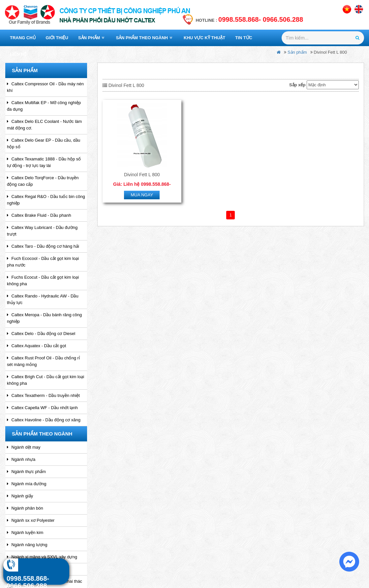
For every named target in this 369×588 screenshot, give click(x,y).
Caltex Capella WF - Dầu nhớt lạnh (42, 408)
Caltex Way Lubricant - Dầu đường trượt (42, 231)
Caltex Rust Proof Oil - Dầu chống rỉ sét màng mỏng (43, 361)
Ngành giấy (20, 496)
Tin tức (244, 38)
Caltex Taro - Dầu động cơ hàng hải (43, 246)
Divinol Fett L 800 (142, 174)
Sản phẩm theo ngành (144, 38)
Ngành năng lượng (27, 545)
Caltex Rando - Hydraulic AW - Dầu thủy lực (43, 299)
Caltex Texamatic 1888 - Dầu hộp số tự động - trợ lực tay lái (44, 162)
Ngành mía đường (27, 484)
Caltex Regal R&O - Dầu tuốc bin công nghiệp (46, 200)
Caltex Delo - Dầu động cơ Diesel (41, 334)
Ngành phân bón (25, 508)
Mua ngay (142, 194)
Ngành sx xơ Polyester (31, 520)
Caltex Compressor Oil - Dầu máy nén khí (45, 87)
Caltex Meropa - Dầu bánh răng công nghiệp (44, 318)
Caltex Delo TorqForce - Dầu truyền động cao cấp (43, 181)
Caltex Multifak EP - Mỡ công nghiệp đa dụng (44, 106)
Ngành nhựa (21, 459)
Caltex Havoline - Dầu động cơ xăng (44, 420)
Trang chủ (23, 38)
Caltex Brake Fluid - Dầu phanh (39, 215)
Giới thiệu (57, 38)
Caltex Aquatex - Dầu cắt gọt (36, 346)
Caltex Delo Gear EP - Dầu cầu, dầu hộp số (44, 143)
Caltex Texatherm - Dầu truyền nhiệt (43, 395)
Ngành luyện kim (25, 532)
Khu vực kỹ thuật (204, 38)
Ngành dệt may (24, 447)
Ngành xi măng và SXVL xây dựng (42, 557)
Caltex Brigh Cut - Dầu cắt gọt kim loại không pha (46, 380)
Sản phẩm (91, 38)
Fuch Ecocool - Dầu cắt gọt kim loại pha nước (43, 262)
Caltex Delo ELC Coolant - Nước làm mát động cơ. (44, 125)
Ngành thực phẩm (26, 472)
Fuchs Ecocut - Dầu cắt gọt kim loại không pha (43, 280)
